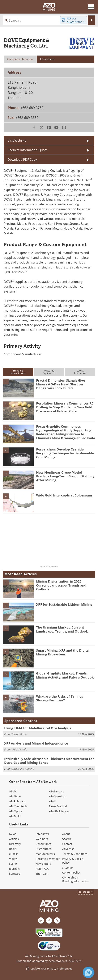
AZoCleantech (18, 806)
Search (67, 839)
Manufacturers (45, 854)
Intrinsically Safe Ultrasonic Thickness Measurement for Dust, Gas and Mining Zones (49, 761)
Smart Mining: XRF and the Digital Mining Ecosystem (63, 652)
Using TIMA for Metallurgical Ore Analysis (38, 728)
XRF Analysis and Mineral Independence (36, 743)
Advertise (68, 849)
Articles (14, 839)
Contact (67, 844)
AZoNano (15, 796)
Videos (13, 859)
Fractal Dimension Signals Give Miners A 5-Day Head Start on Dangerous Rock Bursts (61, 384)
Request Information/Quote (28, 150)
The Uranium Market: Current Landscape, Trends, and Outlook (62, 629)
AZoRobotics (17, 801)
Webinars (42, 839)
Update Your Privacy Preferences (49, 968)
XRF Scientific (19, 749)
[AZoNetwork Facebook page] (49, 920)
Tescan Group (19, 734)
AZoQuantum (58, 796)
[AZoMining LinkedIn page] (41, 920)
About (66, 834)
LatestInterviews (80, 372)
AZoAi (53, 801)
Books (13, 849)
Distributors (43, 849)
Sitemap (68, 868)
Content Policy (71, 872)
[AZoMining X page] (57, 920)
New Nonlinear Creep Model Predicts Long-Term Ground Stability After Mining (65, 476)
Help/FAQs (42, 869)
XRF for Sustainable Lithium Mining (64, 604)
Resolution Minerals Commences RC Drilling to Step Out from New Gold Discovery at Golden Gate (65, 407)
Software (15, 874)
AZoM (13, 791)
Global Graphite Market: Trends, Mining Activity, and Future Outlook (65, 675)
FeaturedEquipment (49, 372)
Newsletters (43, 864)
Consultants (43, 844)
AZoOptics (16, 811)
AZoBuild (15, 816)
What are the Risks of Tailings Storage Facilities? (60, 698)
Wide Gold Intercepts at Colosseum (64, 495)
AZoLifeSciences (59, 811)
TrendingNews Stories (18, 372)
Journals (14, 869)
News (13, 834)
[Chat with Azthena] (88, 972)
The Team (42, 874)
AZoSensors (57, 791)
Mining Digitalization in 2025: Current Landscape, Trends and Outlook (61, 585)
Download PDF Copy (22, 160)
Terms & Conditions (75, 854)
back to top (86, 892)
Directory (15, 844)
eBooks (14, 854)
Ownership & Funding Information (75, 879)
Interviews (42, 834)
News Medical (58, 806)
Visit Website (17, 140)
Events (13, 864)
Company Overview (20, 59)
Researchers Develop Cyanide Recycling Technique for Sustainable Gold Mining (65, 453)
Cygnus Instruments (23, 769)
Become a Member (48, 859)
